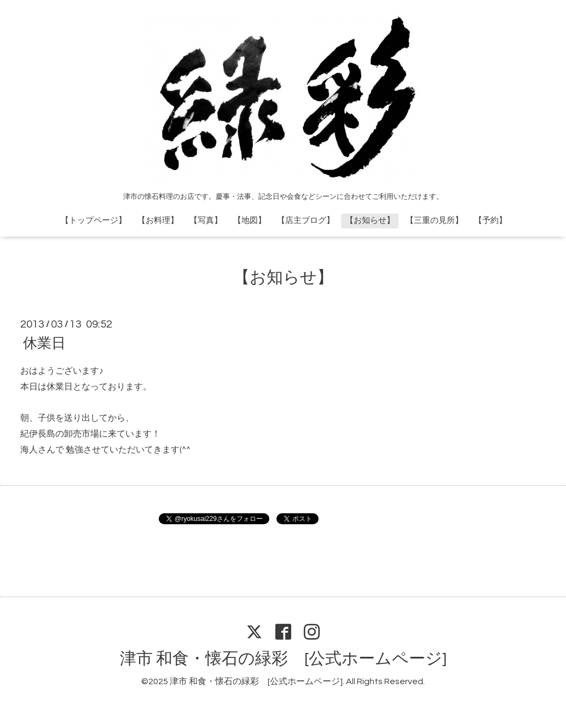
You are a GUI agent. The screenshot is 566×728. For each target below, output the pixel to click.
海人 (29, 450)
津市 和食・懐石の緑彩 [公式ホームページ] (283, 659)
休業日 (44, 343)
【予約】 (490, 220)
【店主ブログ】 (306, 220)
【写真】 (206, 220)
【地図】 (250, 220)
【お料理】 (158, 220)
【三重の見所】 (434, 220)
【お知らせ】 (370, 220)
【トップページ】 (94, 220)
